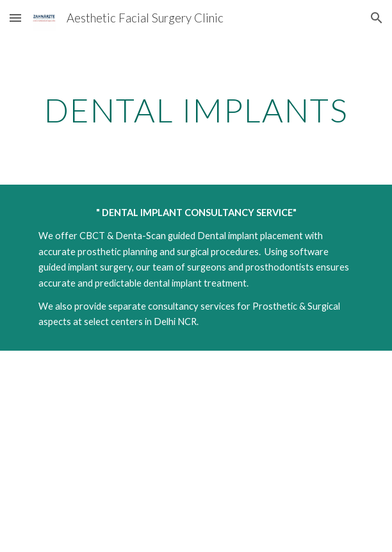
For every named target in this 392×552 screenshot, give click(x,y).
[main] (196, 110)
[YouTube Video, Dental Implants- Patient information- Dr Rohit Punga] (196, 451)
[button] (15, 18)
